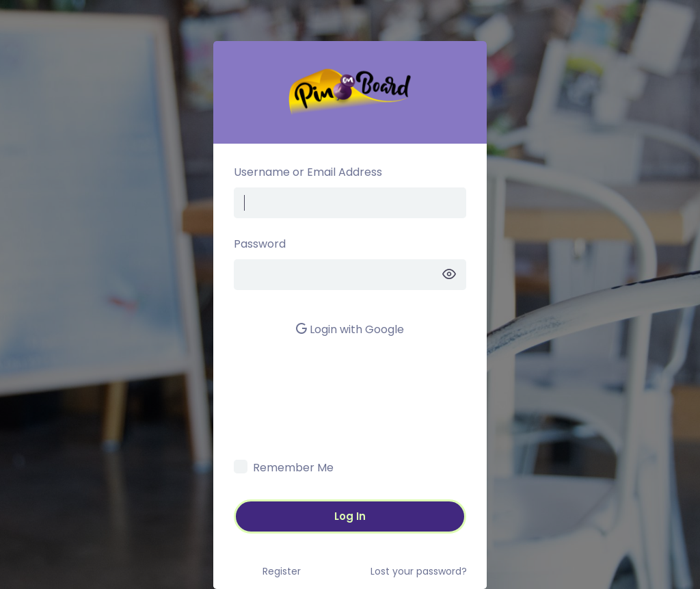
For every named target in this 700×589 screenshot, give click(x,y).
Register (282, 571)
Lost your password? (419, 571)
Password (260, 244)
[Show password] (449, 275)
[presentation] (338, 426)
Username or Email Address (308, 172)
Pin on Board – (350, 92)
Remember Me (293, 468)
